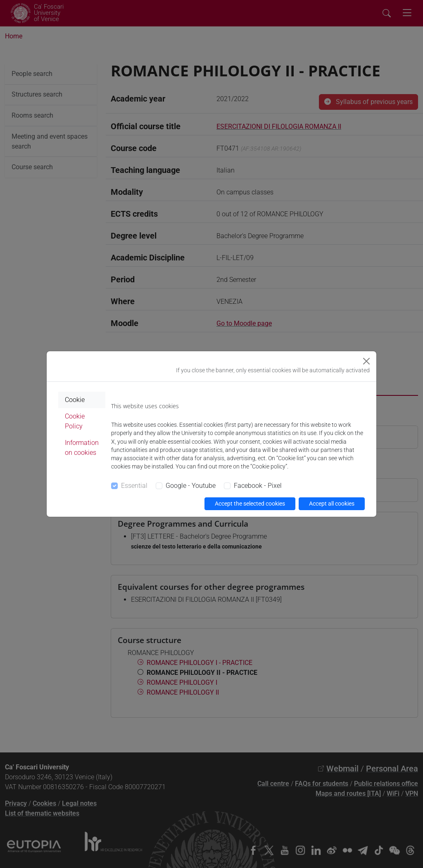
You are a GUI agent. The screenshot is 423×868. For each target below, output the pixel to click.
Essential (134, 486)
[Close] (366, 361)
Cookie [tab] (75, 400)
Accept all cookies (332, 504)
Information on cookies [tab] (82, 448)
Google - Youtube (191, 486)
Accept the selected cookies (250, 504)
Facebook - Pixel (258, 486)
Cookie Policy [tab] (75, 421)
